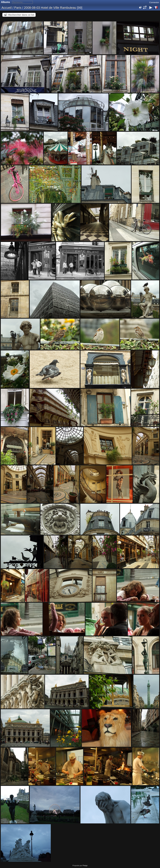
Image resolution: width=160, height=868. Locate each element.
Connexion (154, 2)
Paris (18, 8)
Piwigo (85, 865)
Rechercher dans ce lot (21, 15)
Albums (6, 2)
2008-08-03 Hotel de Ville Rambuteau (50, 8)
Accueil (7, 8)
